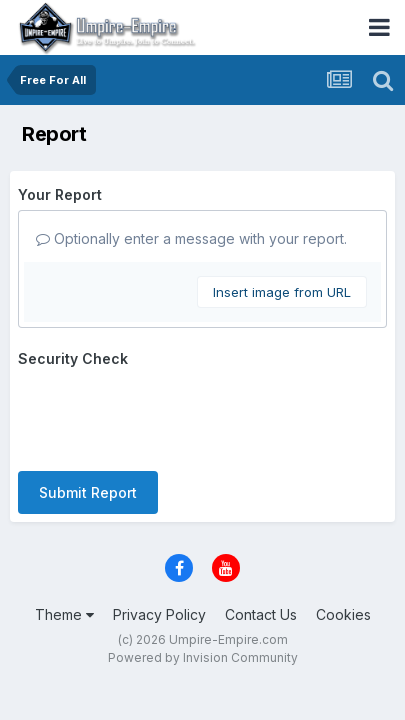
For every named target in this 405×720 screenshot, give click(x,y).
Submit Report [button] (88, 492)
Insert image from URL (282, 292)
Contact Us (261, 614)
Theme (64, 614)
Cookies (343, 614)
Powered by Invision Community (203, 657)
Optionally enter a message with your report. (191, 238)
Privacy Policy (159, 614)
